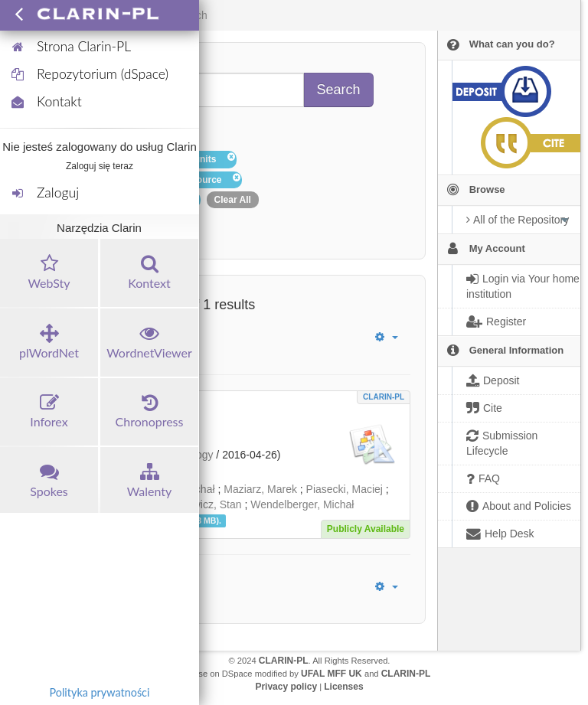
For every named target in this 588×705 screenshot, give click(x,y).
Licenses (343, 687)
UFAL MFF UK (332, 674)
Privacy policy (286, 687)
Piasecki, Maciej (345, 489)
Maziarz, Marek (260, 489)
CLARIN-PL (384, 397)
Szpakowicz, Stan (199, 504)
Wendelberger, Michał (302, 504)
